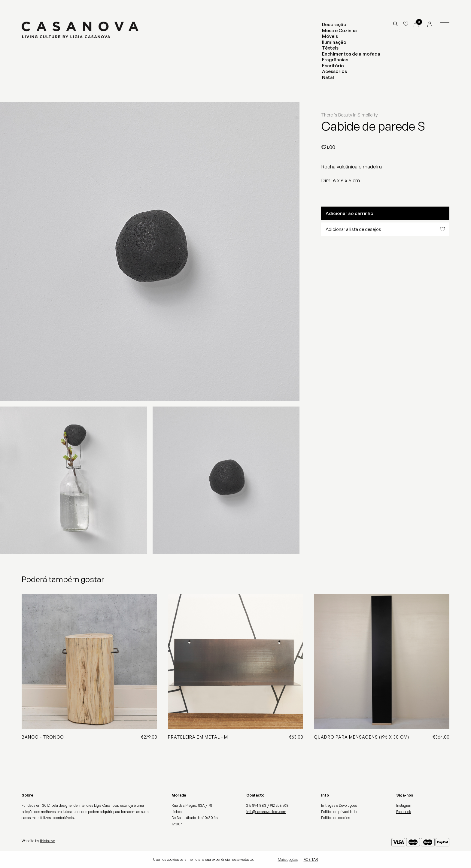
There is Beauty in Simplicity (349, 115)
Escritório (333, 66)
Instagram (404, 805)
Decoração (334, 24)
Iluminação (334, 42)
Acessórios (334, 71)
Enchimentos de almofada (351, 54)
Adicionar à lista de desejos (385, 229)
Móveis (330, 36)
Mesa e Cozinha (339, 30)
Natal (328, 77)
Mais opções (288, 859)
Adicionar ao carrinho (349, 213)
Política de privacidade (339, 812)
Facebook (404, 812)
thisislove (47, 841)
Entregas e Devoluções (339, 805)
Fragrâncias (335, 60)
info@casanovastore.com (266, 812)
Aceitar (311, 859)
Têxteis (330, 48)
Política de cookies (336, 818)
